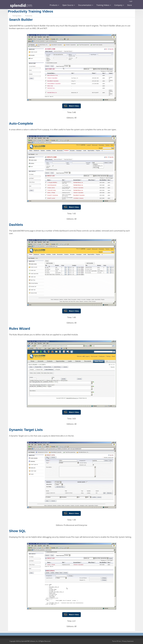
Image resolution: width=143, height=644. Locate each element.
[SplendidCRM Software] (21, 5)
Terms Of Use (116, 641)
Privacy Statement (128, 641)
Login (131, 1)
